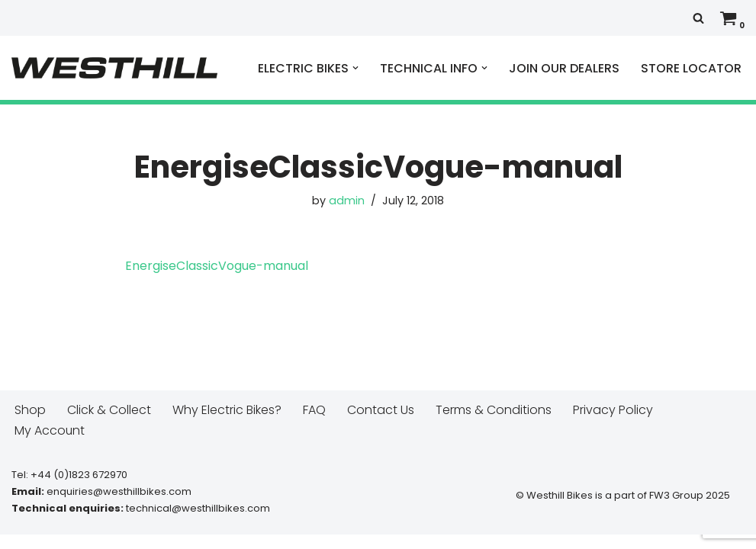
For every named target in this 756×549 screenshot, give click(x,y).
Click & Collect (109, 424)
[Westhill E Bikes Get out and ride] (114, 68)
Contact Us (381, 424)
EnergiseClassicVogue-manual (217, 266)
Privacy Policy (613, 424)
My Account (50, 444)
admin (347, 201)
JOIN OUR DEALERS (564, 68)
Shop (30, 424)
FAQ (314, 424)
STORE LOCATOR (691, 68)
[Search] (698, 18)
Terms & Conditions (494, 424)
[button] (355, 68)
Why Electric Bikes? (227, 424)
